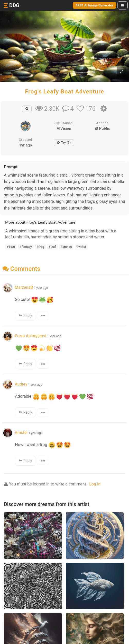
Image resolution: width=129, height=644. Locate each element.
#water (81, 247)
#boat (11, 247)
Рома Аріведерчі (30, 336)
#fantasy (26, 247)
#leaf (52, 247)
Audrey (21, 384)
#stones (66, 247)
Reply (25, 316)
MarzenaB (24, 287)
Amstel (21, 433)
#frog (40, 247)
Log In (95, 484)
